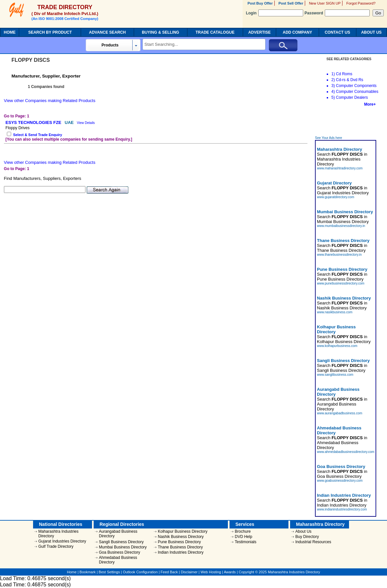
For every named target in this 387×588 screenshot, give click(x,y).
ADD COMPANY (298, 32)
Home (72, 572)
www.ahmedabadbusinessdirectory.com (346, 452)
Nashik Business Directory (181, 537)
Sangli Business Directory (121, 542)
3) (333, 86)
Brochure (243, 531)
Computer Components (356, 86)
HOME (10, 32)
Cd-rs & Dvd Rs (350, 80)
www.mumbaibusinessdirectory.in (341, 226)
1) (333, 74)
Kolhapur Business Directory (183, 531)
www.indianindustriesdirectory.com (342, 509)
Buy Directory (307, 537)
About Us (303, 531)
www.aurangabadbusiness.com (340, 413)
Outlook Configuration (140, 572)
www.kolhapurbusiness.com (337, 346)
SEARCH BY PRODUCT (50, 32)
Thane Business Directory (180, 547)
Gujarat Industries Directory (62, 541)
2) (333, 80)
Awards (230, 572)
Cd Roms (344, 74)
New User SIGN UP (325, 3)
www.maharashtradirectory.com (340, 168)
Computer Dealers (352, 97)
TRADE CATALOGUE (215, 32)
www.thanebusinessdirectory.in (339, 255)
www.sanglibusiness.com (335, 375)
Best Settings (109, 572)
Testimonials (246, 542)
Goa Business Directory (120, 552)
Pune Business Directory (179, 542)
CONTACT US (338, 32)
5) (333, 97)
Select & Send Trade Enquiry (38, 135)
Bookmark (88, 572)
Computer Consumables (357, 92)
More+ (370, 104)
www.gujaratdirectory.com (336, 197)
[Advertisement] (346, 121)
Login (275, 13)
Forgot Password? (361, 3)
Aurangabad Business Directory (118, 534)
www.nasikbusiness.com (335, 312)
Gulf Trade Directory (56, 546)
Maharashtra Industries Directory (58, 534)
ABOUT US (371, 32)
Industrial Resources (313, 542)
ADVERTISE (259, 32)
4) (333, 92)
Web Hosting (211, 572)
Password (337, 13)
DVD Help (243, 537)
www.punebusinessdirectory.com (341, 283)
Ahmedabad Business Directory (118, 560)
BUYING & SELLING (160, 32)
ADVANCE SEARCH (107, 32)
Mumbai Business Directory (123, 547)
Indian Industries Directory (181, 552)
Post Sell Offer (291, 3)
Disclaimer (189, 572)
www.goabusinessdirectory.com (340, 481)
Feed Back (169, 572)
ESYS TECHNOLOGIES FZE (34, 122)
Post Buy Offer (260, 3)
